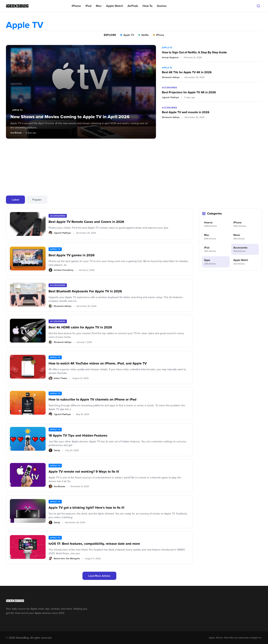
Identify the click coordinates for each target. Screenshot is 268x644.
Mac (99, 6)
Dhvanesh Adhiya (171, 77)
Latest (15, 200)
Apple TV (167, 48)
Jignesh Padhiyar (170, 97)
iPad (88, 6)
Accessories (169, 88)
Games (162, 6)
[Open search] (258, 6)
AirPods (133, 6)
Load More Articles (99, 576)
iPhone (76, 6)
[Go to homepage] (49, 601)
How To (147, 6)
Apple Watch (115, 6)
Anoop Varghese (170, 57)
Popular (37, 200)
